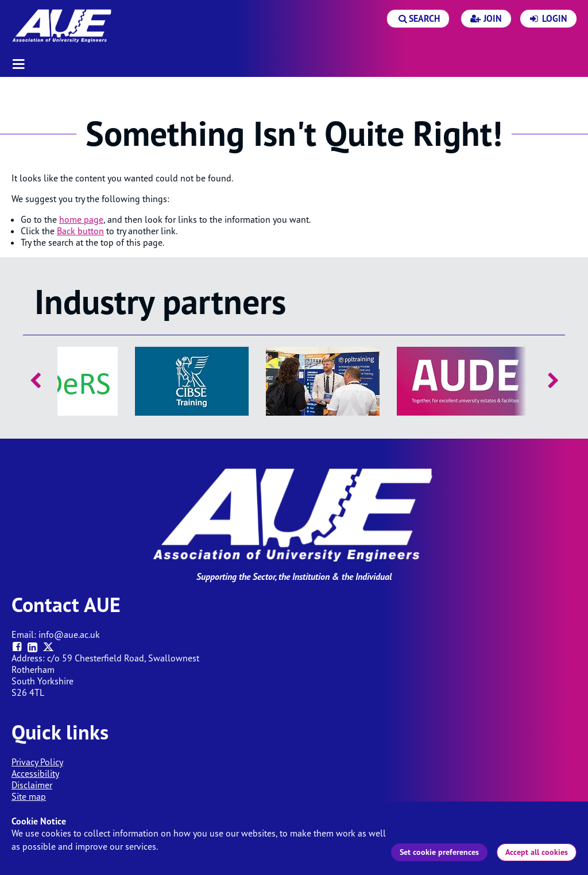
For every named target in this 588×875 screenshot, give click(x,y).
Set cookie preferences (439, 852)
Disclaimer (32, 785)
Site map (29, 796)
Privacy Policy (37, 762)
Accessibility (35, 773)
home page (81, 219)
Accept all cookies (537, 852)
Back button (80, 231)
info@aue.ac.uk (69, 634)
